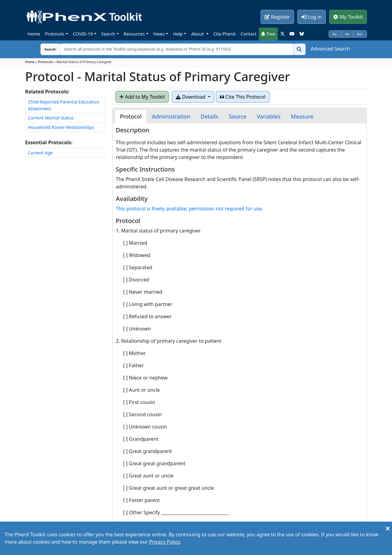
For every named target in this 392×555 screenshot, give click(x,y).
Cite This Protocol (243, 97)
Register (277, 17)
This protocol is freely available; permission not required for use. (189, 209)
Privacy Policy (164, 542)
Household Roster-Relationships (61, 127)
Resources (134, 34)
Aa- (335, 34)
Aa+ (360, 34)
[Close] (388, 528)
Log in (311, 17)
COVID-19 (83, 34)
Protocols (55, 34)
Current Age (40, 153)
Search (108, 34)
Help (178, 34)
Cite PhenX (225, 34)
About (198, 34)
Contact (248, 34)
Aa (347, 34)
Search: (46, 49)
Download (191, 97)
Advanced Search (330, 49)
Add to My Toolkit (142, 97)
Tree (268, 34)
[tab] (130, 117)
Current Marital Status (51, 118)
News (159, 34)
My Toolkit (348, 17)
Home (34, 34)
